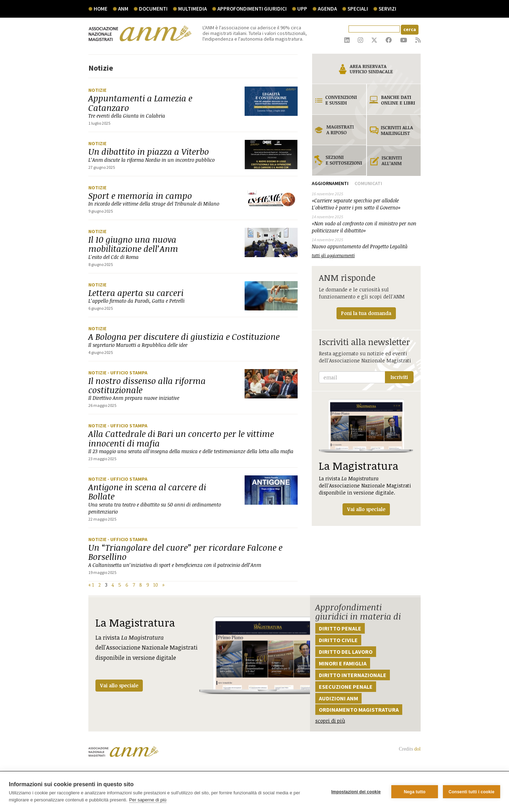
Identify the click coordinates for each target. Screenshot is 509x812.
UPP (302, 9)
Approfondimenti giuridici (252, 9)
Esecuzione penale (346, 687)
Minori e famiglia (343, 663)
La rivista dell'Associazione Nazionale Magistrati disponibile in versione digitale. (366, 457)
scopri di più (330, 721)
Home (101, 9)
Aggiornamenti (330, 183)
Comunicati (368, 183)
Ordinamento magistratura (359, 710)
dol (417, 749)
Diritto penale (340, 628)
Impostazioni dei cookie (356, 792)
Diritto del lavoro (346, 652)
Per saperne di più (148, 800)
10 (156, 585)
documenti (153, 9)
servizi (387, 9)
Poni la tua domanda (366, 313)
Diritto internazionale (353, 675)
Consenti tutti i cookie (472, 792)
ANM (123, 9)
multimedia (192, 9)
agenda (327, 9)
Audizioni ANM (338, 698)
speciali (358, 9)
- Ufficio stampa (127, 373)
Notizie (97, 90)
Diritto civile (338, 640)
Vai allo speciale (119, 685)
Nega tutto (414, 792)
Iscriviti (399, 377)
